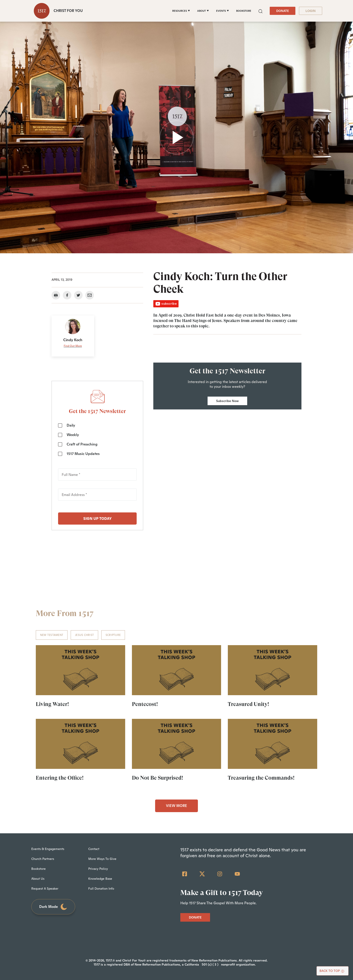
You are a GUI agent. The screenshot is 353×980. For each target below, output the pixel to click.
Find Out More (73, 346)
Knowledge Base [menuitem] (100, 879)
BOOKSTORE (244, 11)
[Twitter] (202, 874)
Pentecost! (145, 704)
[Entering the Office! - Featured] (80, 744)
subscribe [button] (166, 304)
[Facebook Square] (185, 874)
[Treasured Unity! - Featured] (273, 670)
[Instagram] (220, 874)
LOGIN (311, 11)
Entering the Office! (60, 778)
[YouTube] (237, 874)
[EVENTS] (223, 11)
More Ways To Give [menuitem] (102, 859)
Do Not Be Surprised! (157, 778)
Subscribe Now (227, 401)
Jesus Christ (84, 635)
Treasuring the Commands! (261, 778)
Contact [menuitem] (94, 849)
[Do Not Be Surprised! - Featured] (177, 744)
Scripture (113, 635)
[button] (260, 11)
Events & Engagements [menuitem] (48, 849)
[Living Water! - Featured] (80, 670)
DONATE (283, 11)
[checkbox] (97, 440)
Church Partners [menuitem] (43, 859)
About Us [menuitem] (38, 879)
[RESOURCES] (181, 11)
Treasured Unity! (248, 704)
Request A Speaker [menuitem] (45, 889)
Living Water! (52, 704)
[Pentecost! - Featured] (177, 670)
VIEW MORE (176, 806)
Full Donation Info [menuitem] (101, 889)
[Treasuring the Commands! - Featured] (273, 744)
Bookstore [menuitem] (38, 869)
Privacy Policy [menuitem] (98, 869)
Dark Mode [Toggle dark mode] (53, 907)
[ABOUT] (203, 11)
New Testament (52, 635)
